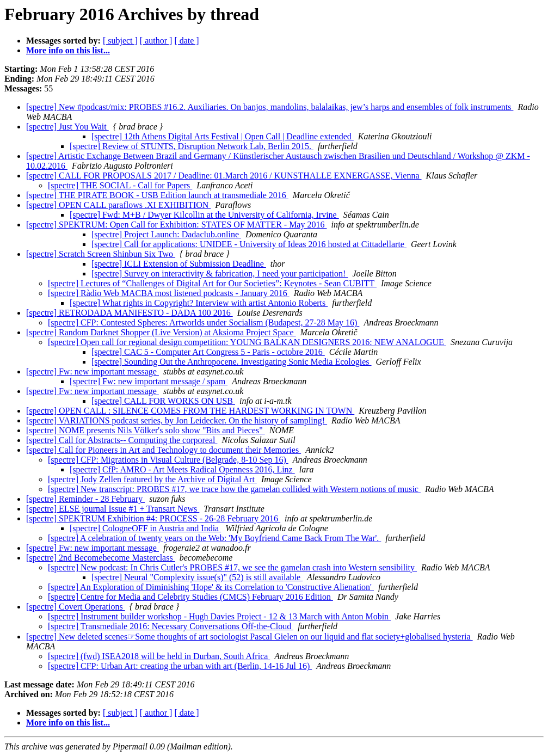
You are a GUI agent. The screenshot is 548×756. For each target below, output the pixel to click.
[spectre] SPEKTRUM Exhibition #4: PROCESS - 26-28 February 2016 (153, 518)
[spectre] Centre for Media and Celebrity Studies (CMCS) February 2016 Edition (190, 597)
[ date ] (186, 41)
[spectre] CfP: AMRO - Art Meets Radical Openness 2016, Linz (182, 469)
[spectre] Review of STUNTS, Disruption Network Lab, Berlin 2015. (192, 146)
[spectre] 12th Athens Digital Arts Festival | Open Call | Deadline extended (223, 136)
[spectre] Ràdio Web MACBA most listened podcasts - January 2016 (169, 293)
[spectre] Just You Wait (67, 127)
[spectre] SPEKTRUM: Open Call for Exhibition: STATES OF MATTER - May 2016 (176, 225)
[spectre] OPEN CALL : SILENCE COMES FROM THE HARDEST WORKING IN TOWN (190, 411)
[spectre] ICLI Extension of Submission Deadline (179, 264)
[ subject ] (120, 41)
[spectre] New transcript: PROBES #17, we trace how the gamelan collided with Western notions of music (234, 489)
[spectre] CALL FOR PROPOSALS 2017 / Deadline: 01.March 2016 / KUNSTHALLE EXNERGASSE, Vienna (224, 176)
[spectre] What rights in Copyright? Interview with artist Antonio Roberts (199, 303)
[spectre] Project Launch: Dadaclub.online (166, 234)
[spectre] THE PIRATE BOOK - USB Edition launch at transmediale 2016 (157, 195)
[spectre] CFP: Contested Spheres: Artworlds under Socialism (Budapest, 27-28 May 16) (204, 322)
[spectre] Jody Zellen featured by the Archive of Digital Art (152, 479)
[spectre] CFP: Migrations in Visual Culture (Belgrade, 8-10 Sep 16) (168, 460)
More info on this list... (68, 50)
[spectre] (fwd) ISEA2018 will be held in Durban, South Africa (159, 656)
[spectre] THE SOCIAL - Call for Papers (120, 185)
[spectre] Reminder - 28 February (85, 499)
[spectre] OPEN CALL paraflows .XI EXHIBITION (118, 205)
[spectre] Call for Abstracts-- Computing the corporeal (122, 440)
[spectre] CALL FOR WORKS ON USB (163, 401)
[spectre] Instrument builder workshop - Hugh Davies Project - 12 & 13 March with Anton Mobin (219, 616)
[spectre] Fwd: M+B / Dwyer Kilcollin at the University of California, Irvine (204, 215)
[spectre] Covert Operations (76, 607)
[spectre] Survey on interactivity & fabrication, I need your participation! (220, 273)
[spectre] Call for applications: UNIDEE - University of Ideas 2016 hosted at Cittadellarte (249, 244)
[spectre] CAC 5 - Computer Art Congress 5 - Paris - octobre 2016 (208, 352)
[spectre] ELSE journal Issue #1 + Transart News (113, 509)
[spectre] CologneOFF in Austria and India (145, 528)
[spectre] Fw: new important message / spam (149, 381)
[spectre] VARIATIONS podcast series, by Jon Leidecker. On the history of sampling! (177, 420)
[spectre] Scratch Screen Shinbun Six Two (101, 254)
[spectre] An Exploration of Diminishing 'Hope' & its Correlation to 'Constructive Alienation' (211, 587)
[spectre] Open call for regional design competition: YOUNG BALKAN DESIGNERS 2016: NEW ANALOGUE (247, 342)
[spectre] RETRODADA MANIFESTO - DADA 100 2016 (130, 313)
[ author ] (156, 41)
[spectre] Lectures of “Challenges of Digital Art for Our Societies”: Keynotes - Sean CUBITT (212, 283)
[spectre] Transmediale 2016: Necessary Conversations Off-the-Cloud (171, 626)
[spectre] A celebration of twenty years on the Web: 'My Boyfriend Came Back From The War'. (214, 538)
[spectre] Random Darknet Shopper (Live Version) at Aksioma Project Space (161, 332)
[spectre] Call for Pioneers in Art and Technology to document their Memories (164, 450)
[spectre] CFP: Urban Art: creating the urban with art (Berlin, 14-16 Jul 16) (180, 666)
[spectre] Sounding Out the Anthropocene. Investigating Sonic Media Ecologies (232, 362)
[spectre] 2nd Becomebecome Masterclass (101, 558)
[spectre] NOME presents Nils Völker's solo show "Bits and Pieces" (146, 430)
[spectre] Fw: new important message (93, 371)
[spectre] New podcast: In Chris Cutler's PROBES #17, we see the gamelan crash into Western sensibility (232, 567)
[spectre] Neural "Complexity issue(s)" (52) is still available (197, 577)
